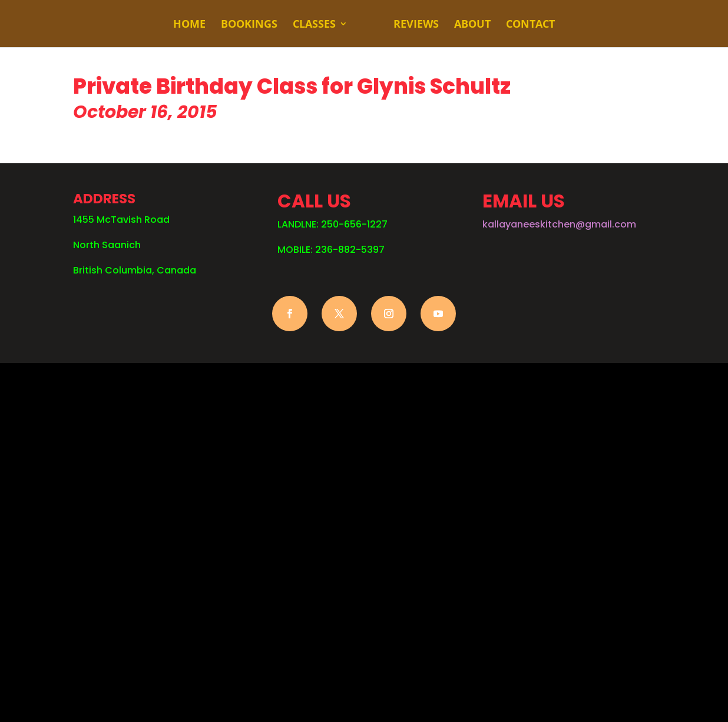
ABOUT (472, 25)
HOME (189, 25)
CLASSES (314, 25)
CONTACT (530, 25)
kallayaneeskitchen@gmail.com (559, 224)
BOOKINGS (249, 25)
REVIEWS (416, 25)
